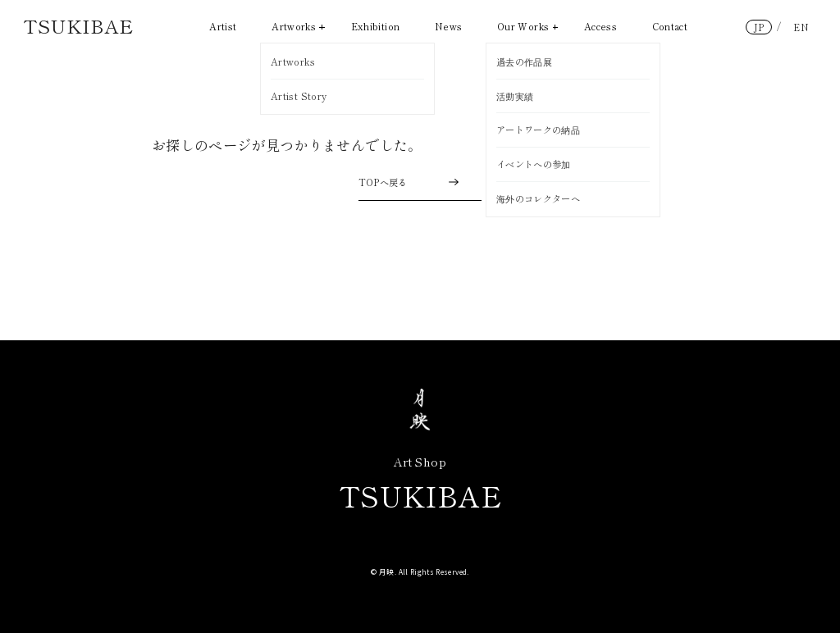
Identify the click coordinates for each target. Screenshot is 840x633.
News (448, 26)
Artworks (298, 26)
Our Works (527, 26)
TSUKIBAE (78, 26)
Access (600, 26)
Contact (670, 26)
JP (759, 27)
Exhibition (376, 26)
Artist (223, 26)
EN (801, 27)
